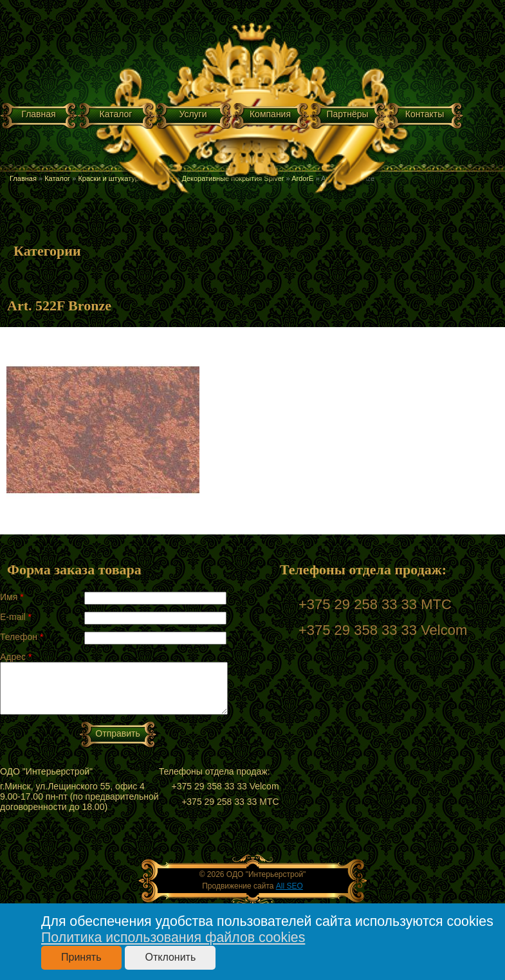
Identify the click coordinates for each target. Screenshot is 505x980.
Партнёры (347, 114)
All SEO (289, 886)
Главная (38, 114)
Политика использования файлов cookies (173, 938)
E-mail (16, 617)
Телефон (22, 637)
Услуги (193, 114)
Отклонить (170, 957)
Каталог (116, 114)
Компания (270, 114)
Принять (81, 957)
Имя (12, 597)
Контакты (425, 114)
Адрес (16, 657)
